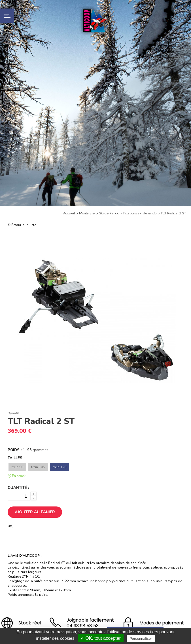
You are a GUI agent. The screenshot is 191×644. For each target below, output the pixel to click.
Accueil (69, 213)
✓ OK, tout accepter (101, 638)
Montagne (87, 213)
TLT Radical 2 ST (173, 213)
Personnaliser (141, 638)
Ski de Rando (109, 213)
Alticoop (95, 21)
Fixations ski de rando (140, 213)
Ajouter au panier (35, 512)
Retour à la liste (22, 225)
